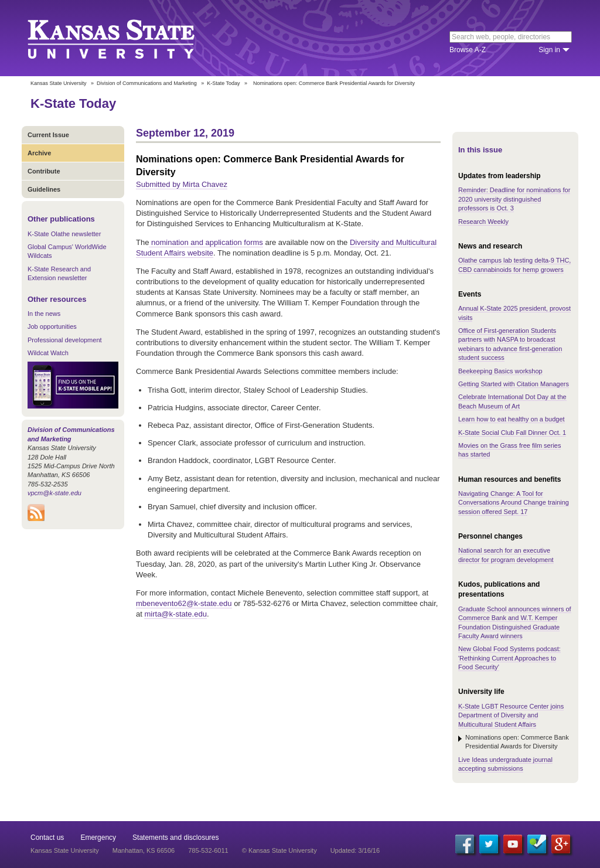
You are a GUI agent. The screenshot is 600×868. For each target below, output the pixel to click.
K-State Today (223, 83)
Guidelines (44, 189)
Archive (39, 153)
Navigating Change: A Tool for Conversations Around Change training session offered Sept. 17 (514, 503)
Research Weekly (483, 222)
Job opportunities (52, 326)
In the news (44, 314)
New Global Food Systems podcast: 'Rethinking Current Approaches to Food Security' (509, 658)
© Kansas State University (279, 850)
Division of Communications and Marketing (147, 83)
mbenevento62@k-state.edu (184, 603)
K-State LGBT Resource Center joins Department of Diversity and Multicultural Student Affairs (511, 715)
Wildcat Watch (48, 353)
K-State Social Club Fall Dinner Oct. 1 (512, 433)
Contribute (44, 171)
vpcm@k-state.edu (54, 493)
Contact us (47, 838)
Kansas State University (126, 38)
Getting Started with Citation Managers (514, 384)
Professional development (65, 340)
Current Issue (48, 135)
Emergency (98, 838)
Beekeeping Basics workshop (500, 371)
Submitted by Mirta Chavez (182, 184)
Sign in (549, 50)
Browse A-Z (468, 50)
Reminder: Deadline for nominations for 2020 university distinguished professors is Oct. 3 (514, 199)
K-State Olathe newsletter (64, 234)
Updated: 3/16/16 (355, 850)
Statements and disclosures (175, 838)
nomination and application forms (206, 242)
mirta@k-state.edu (175, 614)
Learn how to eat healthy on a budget (512, 419)
